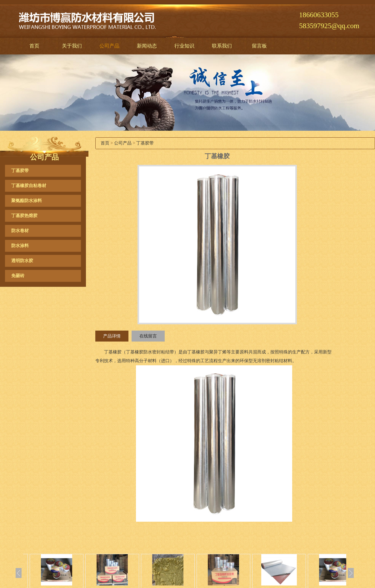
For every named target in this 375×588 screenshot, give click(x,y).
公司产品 (109, 46)
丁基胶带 (20, 171)
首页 (34, 46)
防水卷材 (20, 231)
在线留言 (148, 336)
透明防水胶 (22, 261)
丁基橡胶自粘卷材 (29, 186)
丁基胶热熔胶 (24, 216)
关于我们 (72, 46)
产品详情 (112, 336)
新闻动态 (147, 46)
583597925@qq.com (329, 26)
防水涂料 (20, 246)
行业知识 (184, 46)
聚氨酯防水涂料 (27, 201)
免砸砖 (18, 276)
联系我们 (222, 46)
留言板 (259, 46)
